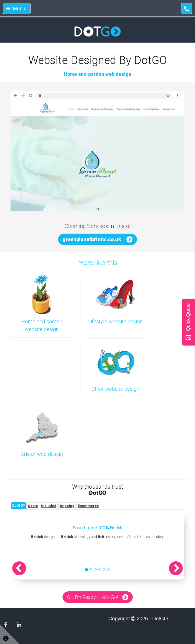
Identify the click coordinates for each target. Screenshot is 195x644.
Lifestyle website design (115, 322)
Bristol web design (42, 454)
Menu (16, 9)
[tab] (18, 506)
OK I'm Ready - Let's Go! (92, 597)
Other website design (115, 389)
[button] (19, 568)
